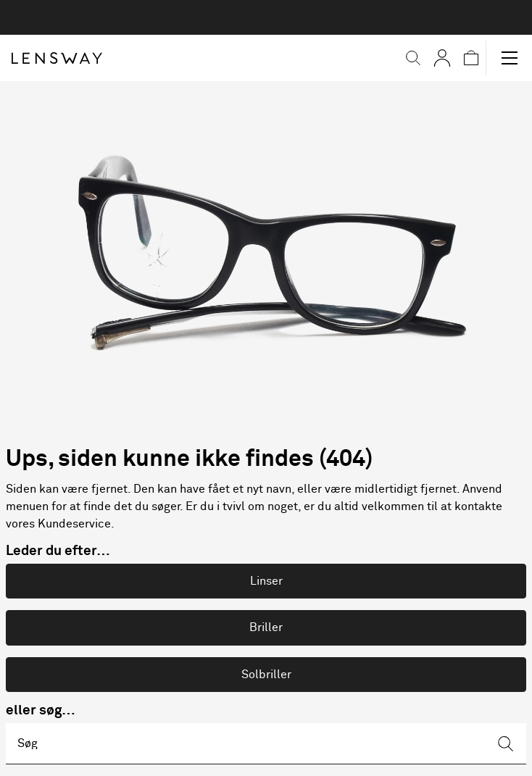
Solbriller (266, 675)
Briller (266, 627)
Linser (266, 581)
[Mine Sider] (442, 58)
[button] (413, 58)
